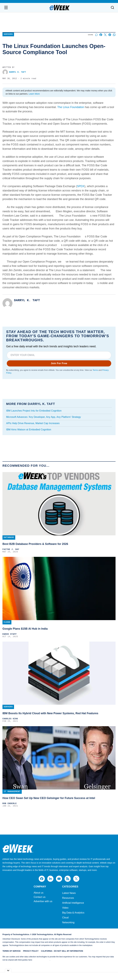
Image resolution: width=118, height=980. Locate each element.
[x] (76, 879)
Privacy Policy (31, 951)
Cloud (65, 918)
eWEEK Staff (10, 634)
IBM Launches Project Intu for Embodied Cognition (34, 411)
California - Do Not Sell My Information (62, 951)
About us (38, 893)
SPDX (81, 186)
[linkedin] (50, 879)
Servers (8, 34)
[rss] (68, 879)
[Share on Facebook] (101, 35)
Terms (95, 370)
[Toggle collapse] (8, 970)
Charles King (10, 719)
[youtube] (59, 879)
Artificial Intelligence (73, 903)
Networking (68, 922)
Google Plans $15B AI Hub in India (25, 629)
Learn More (34, 94)
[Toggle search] (112, 8)
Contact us (39, 897)
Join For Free (59, 363)
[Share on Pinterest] (110, 35)
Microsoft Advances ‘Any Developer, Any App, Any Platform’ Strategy (44, 417)
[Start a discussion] (96, 35)
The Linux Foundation (71, 107)
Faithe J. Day (11, 549)
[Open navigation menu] (6, 8)
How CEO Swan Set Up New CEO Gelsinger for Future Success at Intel (49, 798)
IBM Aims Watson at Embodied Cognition (29, 430)
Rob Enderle (10, 804)
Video (65, 908)
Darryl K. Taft (14, 72)
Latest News (69, 893)
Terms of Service (12, 951)
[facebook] (42, 879)
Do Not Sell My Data (41, 960)
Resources (68, 898)
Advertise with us (43, 901)
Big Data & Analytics (73, 913)
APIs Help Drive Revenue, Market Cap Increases (33, 423)
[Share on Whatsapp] (114, 35)
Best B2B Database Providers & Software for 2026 (35, 544)
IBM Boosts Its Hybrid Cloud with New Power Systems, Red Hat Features (50, 713)
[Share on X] (105, 35)
